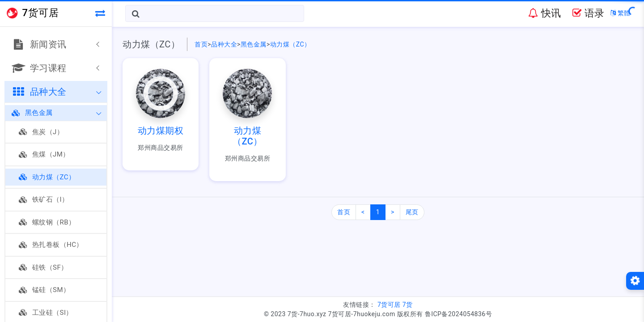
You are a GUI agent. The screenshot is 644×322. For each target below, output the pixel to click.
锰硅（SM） (44, 290)
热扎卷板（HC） (51, 245)
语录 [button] (588, 13)
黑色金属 (32, 113)
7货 (408, 305)
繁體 (621, 13)
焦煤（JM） (44, 154)
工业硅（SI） (46, 313)
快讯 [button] (544, 13)
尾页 (412, 212)
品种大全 (224, 44)
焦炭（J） (41, 132)
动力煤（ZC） (47, 177)
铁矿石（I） (44, 199)
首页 (201, 44)
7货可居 (389, 305)
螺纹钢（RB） (47, 222)
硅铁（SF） (43, 267)
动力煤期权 (161, 131)
